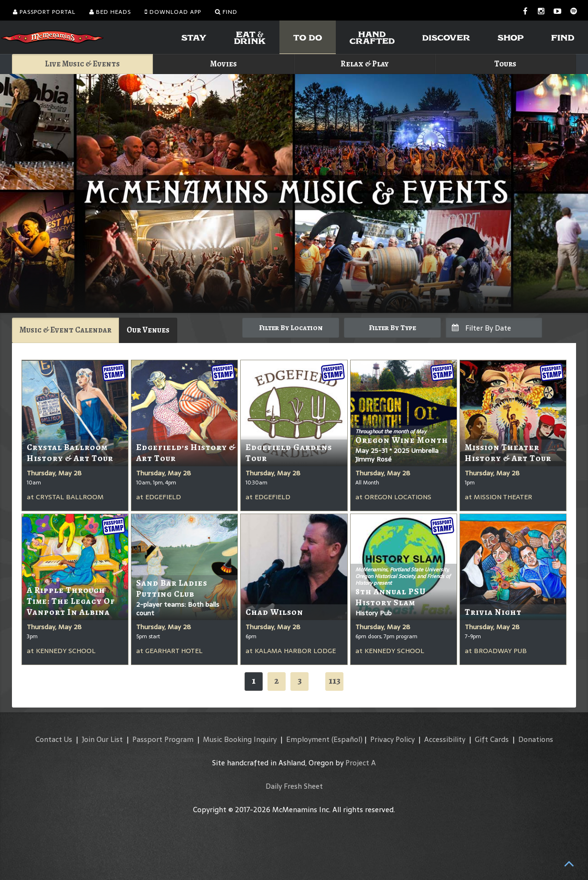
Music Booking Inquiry (240, 739)
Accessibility (445, 739)
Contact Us (54, 739)
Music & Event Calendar (65, 330)
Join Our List (102, 739)
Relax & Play (365, 64)
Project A (361, 763)
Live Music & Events (82, 64)
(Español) (347, 739)
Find (226, 12)
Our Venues (148, 330)
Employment (308, 739)
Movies (224, 64)
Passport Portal (44, 12)
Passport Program (163, 739)
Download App (173, 12)
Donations (536, 739)
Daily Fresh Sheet (294, 786)
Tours (505, 64)
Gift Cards (492, 739)
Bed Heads (110, 12)
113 (335, 681)
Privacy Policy (392, 739)
